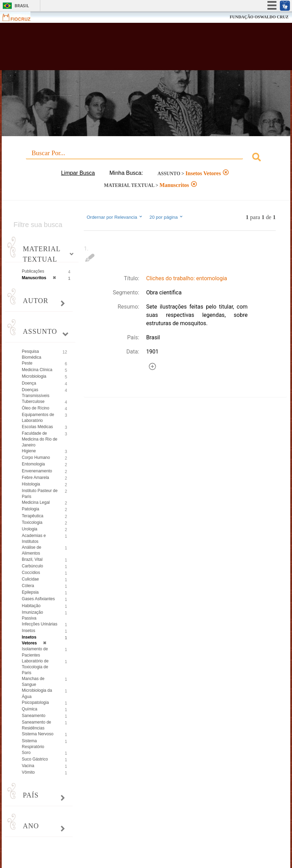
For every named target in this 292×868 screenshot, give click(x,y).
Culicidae (30, 579)
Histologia (31, 484)
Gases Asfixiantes (38, 599)
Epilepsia (30, 592)
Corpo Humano (36, 457)
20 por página (167, 217)
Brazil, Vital (32, 559)
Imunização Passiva (32, 615)
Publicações (33, 271)
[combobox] (146, 158)
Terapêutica (33, 516)
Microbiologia (34, 376)
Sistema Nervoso (38, 734)
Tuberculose (33, 402)
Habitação (31, 606)
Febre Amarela (35, 478)
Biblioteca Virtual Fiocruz (127, 49)
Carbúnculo (32, 566)
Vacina (28, 766)
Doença (29, 383)
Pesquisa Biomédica (31, 354)
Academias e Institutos (34, 539)
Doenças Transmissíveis (36, 393)
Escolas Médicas (37, 427)
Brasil (22, 6)
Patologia (30, 509)
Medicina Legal (36, 502)
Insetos (29, 631)
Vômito (28, 772)
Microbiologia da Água (37, 693)
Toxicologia (32, 522)
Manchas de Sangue (33, 682)
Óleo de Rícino (35, 408)
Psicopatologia (35, 702)
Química (30, 709)
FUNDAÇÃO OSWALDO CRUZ (259, 17)
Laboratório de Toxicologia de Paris (35, 667)
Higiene (29, 451)
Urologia (30, 529)
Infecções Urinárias (40, 624)
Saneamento (34, 716)
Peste (27, 363)
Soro (26, 753)
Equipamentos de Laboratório (38, 418)
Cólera (28, 586)
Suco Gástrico (35, 759)
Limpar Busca (78, 173)
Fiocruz (21, 17)
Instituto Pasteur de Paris (40, 494)
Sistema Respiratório (33, 744)
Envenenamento (37, 471)
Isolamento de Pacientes (35, 652)
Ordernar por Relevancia (115, 217)
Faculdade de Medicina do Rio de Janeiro (40, 439)
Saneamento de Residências (36, 725)
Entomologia (33, 464)
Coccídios (31, 573)
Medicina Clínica (37, 370)
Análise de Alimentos (31, 550)
